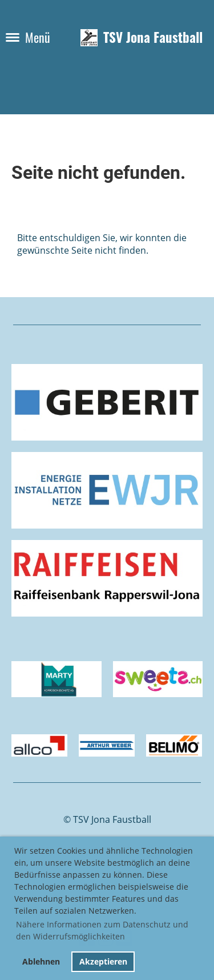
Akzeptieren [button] (103, 961)
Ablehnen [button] (41, 961)
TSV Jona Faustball (153, 38)
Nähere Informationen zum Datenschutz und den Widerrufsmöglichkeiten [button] (102, 930)
